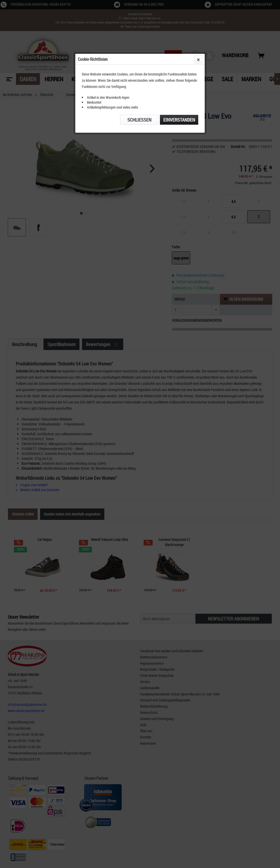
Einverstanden (179, 120)
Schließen (139, 120)
